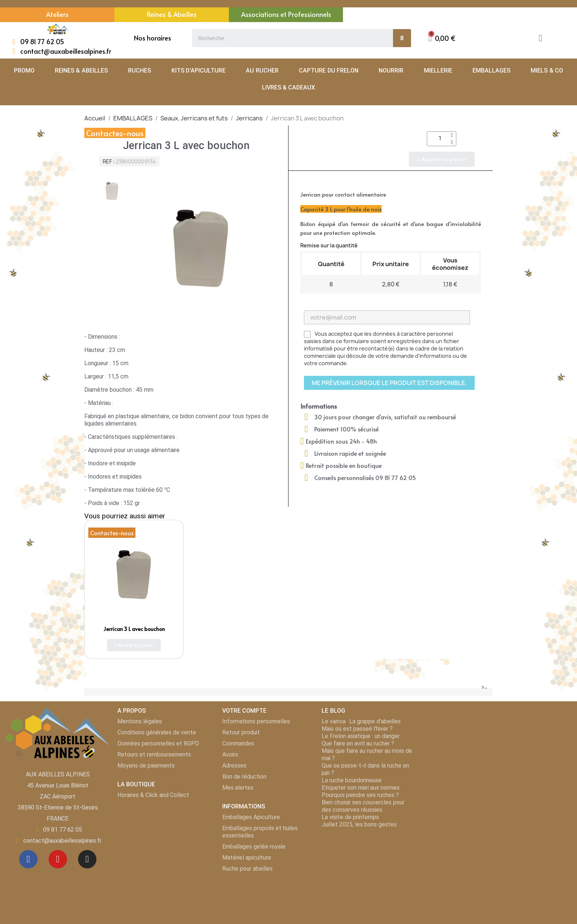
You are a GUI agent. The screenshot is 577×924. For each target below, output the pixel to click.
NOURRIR (391, 70)
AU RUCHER (262, 70)
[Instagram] (87, 859)
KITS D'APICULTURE (199, 70)
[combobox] (288, 38)
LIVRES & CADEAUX (289, 87)
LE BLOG (333, 711)
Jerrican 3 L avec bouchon (134, 629)
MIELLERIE (438, 70)
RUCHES (139, 70)
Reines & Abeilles (172, 14)
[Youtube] (58, 859)
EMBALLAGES (491, 70)
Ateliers (57, 14)
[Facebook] (28, 859)
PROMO (24, 70)
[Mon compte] (540, 38)
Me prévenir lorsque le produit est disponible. (389, 383)
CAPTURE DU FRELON (329, 70)
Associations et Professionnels (286, 14)
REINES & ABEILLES (81, 70)
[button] (442, 38)
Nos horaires (153, 38)
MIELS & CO (547, 70)
